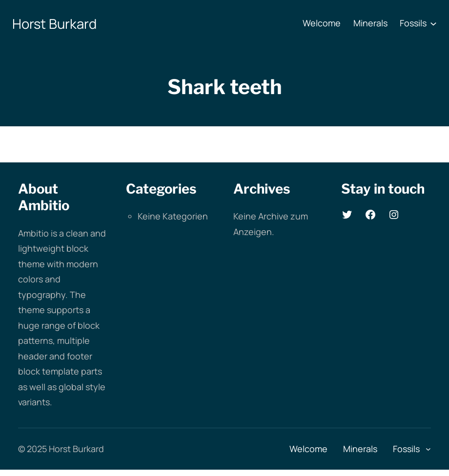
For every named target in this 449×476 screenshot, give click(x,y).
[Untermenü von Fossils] (433, 23)
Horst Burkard (54, 24)
